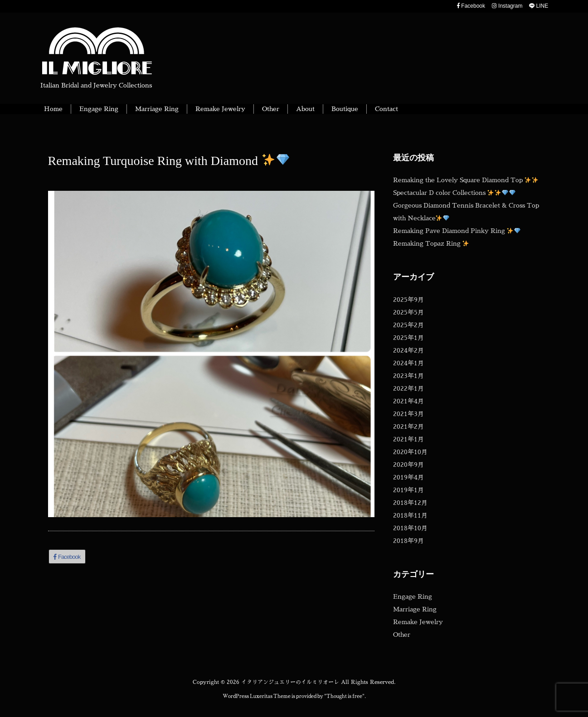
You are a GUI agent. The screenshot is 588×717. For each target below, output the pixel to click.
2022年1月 (408, 388)
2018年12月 (410, 503)
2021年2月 (408, 426)
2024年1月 (408, 363)
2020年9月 (408, 465)
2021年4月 (408, 401)
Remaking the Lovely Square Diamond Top (466, 180)
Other (402, 635)
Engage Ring (413, 596)
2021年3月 (408, 414)
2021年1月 (408, 439)
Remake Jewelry (418, 622)
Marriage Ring (415, 609)
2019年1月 (408, 490)
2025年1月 (408, 338)
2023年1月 (408, 376)
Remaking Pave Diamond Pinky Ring (457, 231)
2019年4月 (408, 477)
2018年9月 (408, 541)
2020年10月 (410, 452)
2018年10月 (410, 528)
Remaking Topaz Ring (431, 243)
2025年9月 (408, 300)
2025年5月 (408, 312)
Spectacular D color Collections (454, 193)
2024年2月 (408, 350)
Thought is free (344, 696)
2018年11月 (410, 515)
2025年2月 (408, 325)
